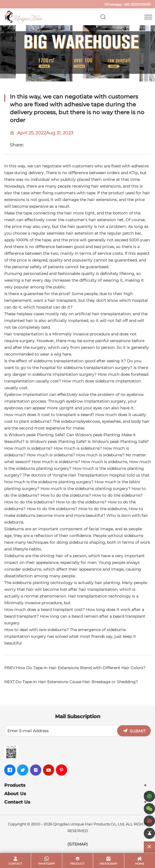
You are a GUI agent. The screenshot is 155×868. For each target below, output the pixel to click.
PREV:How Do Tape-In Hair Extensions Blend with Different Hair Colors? (75, 668)
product (77, 864)
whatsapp (46, 864)
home (140, 864)
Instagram (108, 864)
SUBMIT (138, 731)
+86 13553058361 (137, 4)
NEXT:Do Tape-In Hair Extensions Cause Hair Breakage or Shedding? (71, 682)
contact (15, 864)
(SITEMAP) (78, 844)
